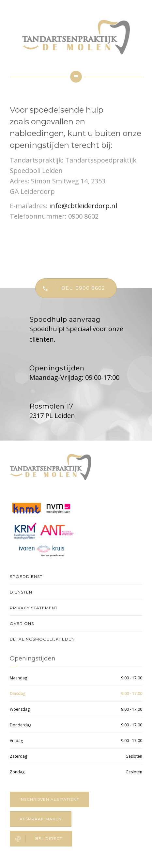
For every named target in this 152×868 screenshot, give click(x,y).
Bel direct (36, 839)
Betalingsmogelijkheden (42, 639)
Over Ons (22, 623)
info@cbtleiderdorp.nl (83, 206)
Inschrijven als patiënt (49, 799)
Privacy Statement (34, 608)
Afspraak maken (41, 819)
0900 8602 (83, 216)
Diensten (21, 592)
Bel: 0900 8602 (70, 288)
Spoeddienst (26, 576)
